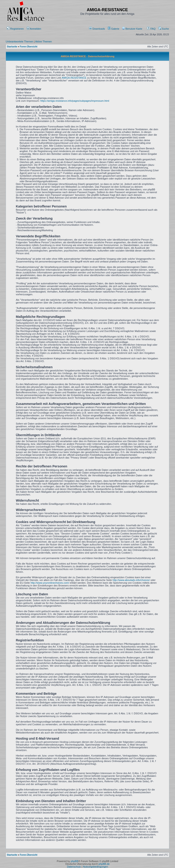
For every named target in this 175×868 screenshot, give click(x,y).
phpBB (74, 861)
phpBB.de (104, 864)
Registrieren (15, 29)
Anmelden (34, 29)
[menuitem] (97, 29)
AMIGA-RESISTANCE (74, 78)
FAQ (151, 29)
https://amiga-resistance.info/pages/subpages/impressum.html (75, 101)
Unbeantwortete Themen (19, 41)
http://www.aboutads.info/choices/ (131, 580)
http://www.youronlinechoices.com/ (50, 583)
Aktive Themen (43, 41)
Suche (164, 29)
